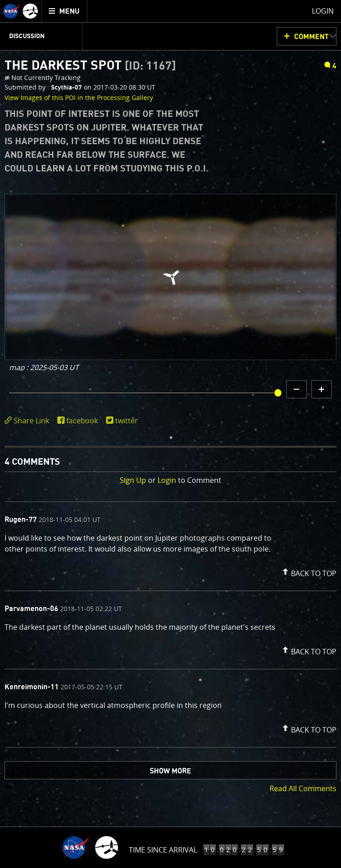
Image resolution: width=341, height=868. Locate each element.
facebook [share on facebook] (82, 421)
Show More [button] (170, 771)
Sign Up (133, 480)
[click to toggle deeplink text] (29, 421)
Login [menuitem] (323, 11)
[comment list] (170, 625)
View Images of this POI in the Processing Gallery (79, 98)
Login (167, 480)
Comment (311, 37)
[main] (170, 434)
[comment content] (170, 545)
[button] (308, 572)
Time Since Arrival (163, 850)
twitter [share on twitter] (127, 421)
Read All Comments (303, 788)
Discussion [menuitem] (27, 36)
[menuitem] (64, 11)
